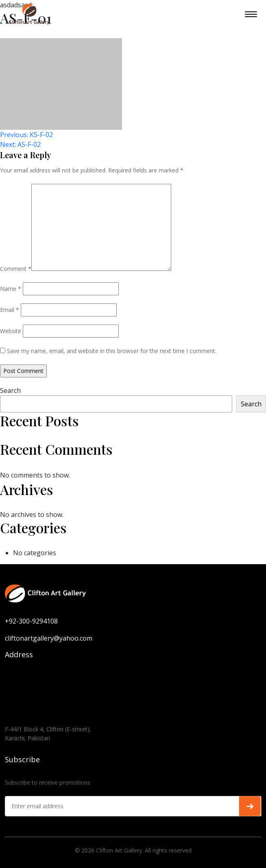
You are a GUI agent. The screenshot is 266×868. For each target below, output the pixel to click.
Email (10, 310)
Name (11, 289)
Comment (16, 269)
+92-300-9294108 (31, 621)
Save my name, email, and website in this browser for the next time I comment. (112, 351)
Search (10, 390)
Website (11, 331)
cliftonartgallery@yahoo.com (49, 638)
